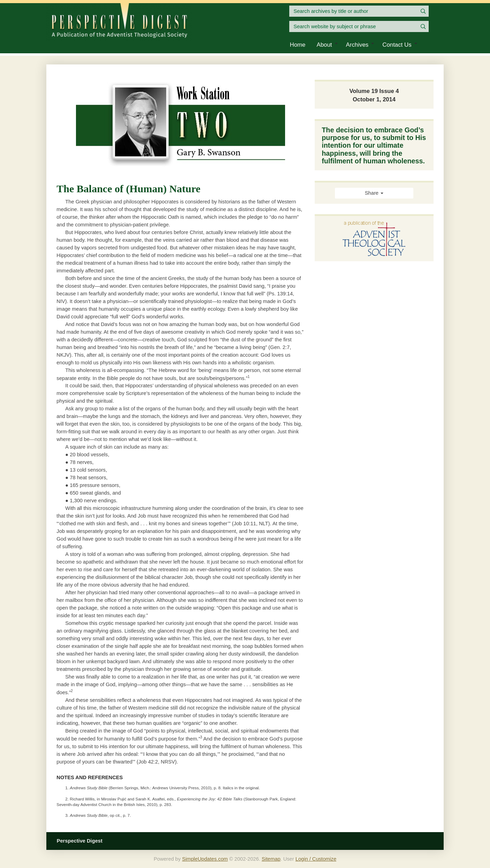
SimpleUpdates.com (205, 859)
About (324, 45)
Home (298, 45)
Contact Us (397, 45)
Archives (357, 45)
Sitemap (271, 859)
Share (374, 193)
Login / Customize (316, 859)
